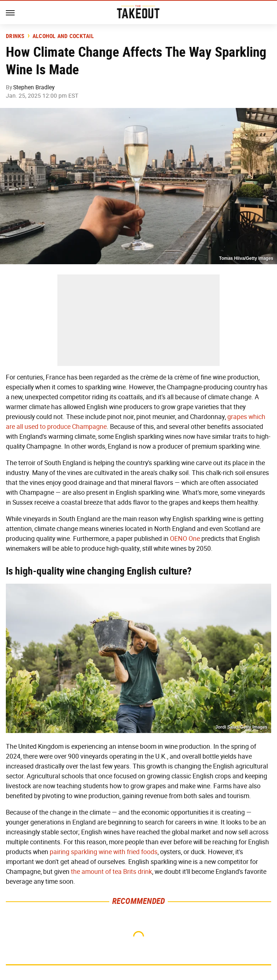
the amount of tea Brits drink (111, 872)
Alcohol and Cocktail (63, 36)
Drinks (15, 36)
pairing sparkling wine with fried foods (104, 852)
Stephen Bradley (34, 87)
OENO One (185, 539)
